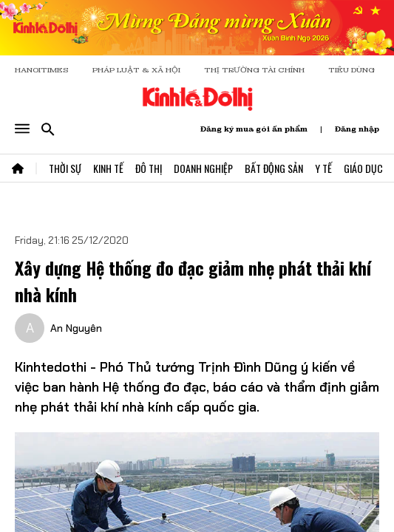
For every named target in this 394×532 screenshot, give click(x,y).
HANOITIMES (42, 70)
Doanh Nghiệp (203, 168)
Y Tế (323, 168)
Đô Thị (149, 168)
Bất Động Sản (274, 168)
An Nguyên (76, 328)
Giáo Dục (363, 168)
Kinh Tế (108, 168)
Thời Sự (65, 168)
